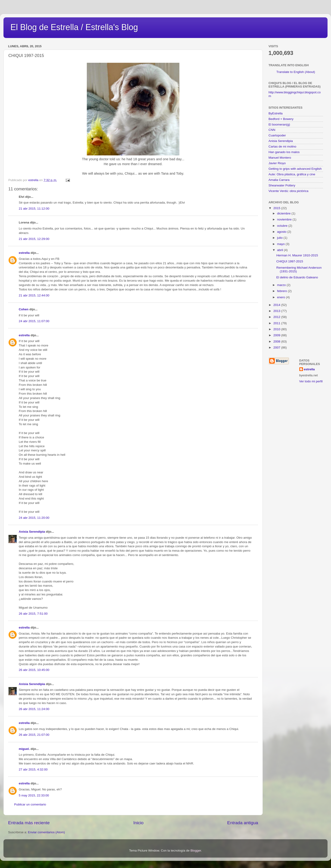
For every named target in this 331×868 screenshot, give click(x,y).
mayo (281, 244)
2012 (277, 317)
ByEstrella (276, 113)
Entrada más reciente (29, 823)
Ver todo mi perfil (311, 381)
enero (281, 297)
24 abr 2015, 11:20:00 (34, 518)
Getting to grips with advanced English (295, 169)
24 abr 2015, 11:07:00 (34, 321)
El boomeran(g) (279, 124)
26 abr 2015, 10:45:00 (34, 670)
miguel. (24, 749)
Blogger (196, 851)
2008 (277, 341)
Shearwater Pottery (282, 185)
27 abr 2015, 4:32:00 (33, 769)
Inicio (138, 823)
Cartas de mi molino (282, 146)
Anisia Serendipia (32, 532)
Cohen (24, 309)
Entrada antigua (243, 823)
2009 (277, 335)
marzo (282, 285)
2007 (277, 348)
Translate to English (290, 72)
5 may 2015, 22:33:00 (34, 795)
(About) (310, 72)
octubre (283, 226)
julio (280, 238)
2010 (277, 329)
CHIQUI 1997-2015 (290, 261)
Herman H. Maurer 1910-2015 (297, 255)
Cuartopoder (277, 135)
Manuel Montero (280, 158)
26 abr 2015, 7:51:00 (33, 614)
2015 (277, 208)
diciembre (284, 213)
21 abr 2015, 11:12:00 (34, 209)
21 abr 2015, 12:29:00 (34, 239)
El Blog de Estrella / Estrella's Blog (74, 27)
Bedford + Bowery (281, 119)
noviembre (285, 219)
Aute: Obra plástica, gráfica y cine (292, 174)
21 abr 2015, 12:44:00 (34, 295)
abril (280, 250)
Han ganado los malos (284, 152)
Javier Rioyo (277, 163)
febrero (283, 291)
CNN (272, 130)
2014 (277, 305)
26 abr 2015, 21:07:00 (34, 735)
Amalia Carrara (279, 180)
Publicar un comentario (30, 804)
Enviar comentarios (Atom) (47, 832)
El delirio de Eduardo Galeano (297, 277)
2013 (277, 311)
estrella (24, 253)
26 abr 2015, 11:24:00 (34, 709)
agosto (282, 232)
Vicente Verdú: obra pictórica (288, 191)
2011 (277, 323)
